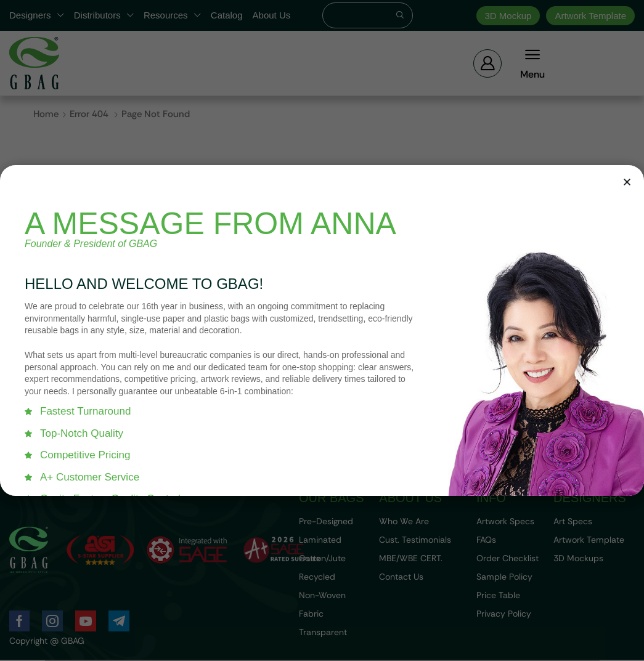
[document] (322, 330)
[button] (627, 182)
